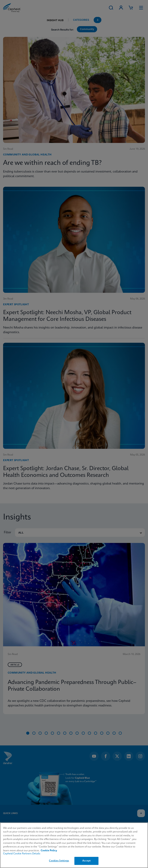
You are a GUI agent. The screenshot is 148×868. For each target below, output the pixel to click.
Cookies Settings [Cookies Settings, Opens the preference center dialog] (59, 861)
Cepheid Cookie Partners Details (22, 854)
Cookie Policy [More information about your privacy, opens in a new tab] (49, 851)
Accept (87, 861)
